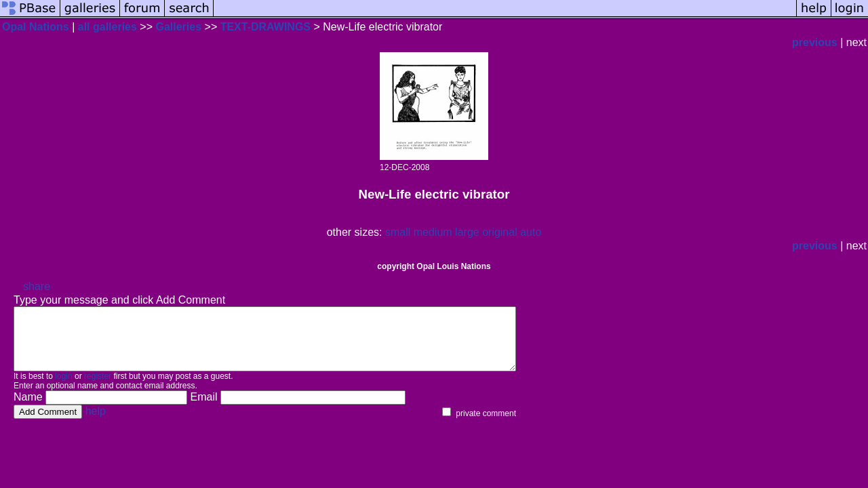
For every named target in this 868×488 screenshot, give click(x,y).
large (467, 232)
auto (531, 232)
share (37, 286)
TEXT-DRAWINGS (265, 27)
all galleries (107, 27)
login (63, 388)
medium (433, 232)
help (96, 423)
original (500, 232)
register (98, 388)
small (398, 232)
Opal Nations (36, 27)
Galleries (178, 27)
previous (815, 42)
